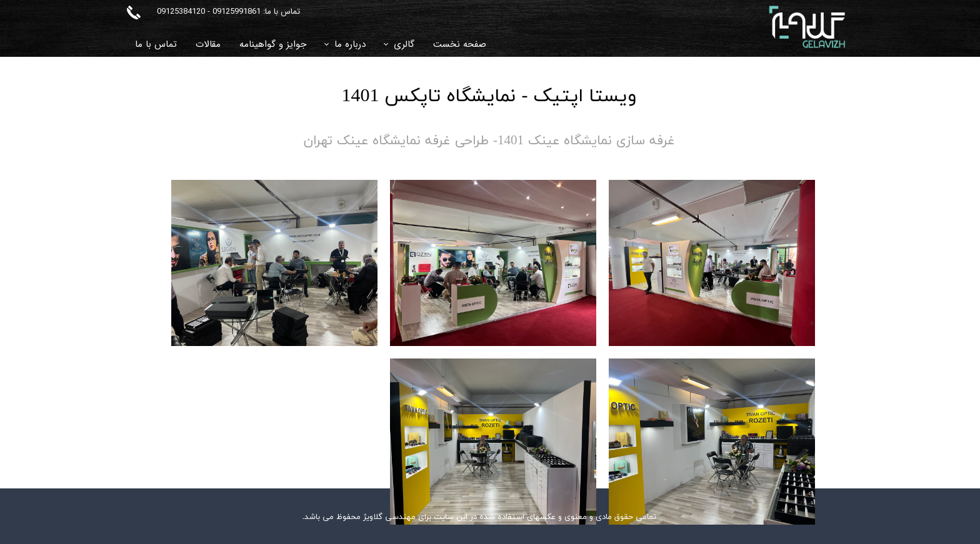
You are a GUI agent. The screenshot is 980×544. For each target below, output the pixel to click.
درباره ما (350, 44)
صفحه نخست (460, 44)
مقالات (208, 44)
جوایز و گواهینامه (273, 44)
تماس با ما (156, 44)
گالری (404, 44)
